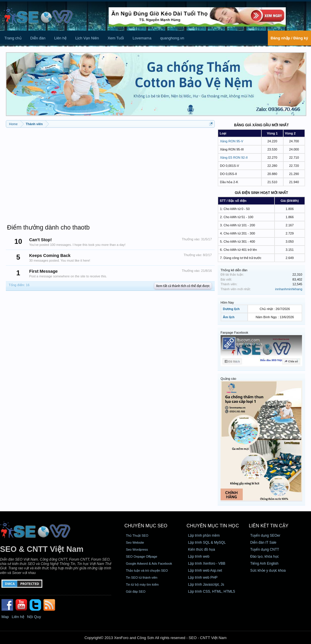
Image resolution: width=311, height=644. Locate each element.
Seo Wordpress (137, 549)
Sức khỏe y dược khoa (268, 570)
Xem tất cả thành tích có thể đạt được (183, 286)
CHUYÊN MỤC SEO (146, 526)
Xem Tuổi (116, 38)
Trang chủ (13, 38)
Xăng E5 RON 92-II (234, 157)
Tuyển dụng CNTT (265, 549)
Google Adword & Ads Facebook (149, 563)
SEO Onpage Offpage (141, 556)
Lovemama (142, 38)
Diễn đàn (38, 38)
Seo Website (135, 542)
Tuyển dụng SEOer (265, 535)
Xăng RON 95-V (231, 141)
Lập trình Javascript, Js (206, 584)
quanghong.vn (172, 38)
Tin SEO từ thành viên (141, 577)
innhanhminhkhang (289, 289)
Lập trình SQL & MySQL (207, 542)
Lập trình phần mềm (204, 535)
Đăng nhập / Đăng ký (289, 38)
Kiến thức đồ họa (202, 549)
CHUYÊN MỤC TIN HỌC (213, 526)
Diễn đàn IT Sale (263, 542)
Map (5, 617)
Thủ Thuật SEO (137, 535)
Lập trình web (199, 556)
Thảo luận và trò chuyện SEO (147, 570)
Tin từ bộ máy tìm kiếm (142, 584)
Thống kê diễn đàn (234, 270)
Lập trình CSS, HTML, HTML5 (212, 591)
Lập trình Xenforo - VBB (207, 563)
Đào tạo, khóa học (265, 556)
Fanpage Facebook (234, 332)
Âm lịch (229, 317)
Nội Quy (34, 617)
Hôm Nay (227, 302)
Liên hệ (60, 38)
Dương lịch (231, 309)
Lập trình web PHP (203, 577)
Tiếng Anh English (264, 563)
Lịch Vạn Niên (87, 38)
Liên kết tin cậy (269, 526)
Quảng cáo (228, 379)
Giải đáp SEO (136, 591)
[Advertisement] (110, 173)
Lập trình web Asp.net (205, 570)
